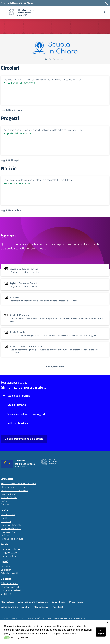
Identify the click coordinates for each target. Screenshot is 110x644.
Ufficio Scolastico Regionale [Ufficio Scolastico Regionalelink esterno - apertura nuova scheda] (14, 487)
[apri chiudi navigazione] (4, 13)
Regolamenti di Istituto (12, 539)
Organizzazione (8, 532)
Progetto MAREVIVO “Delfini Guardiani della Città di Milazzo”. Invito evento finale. (43, 80)
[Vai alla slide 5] (62, 59)
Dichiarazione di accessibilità (15, 607)
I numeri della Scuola (11, 525)
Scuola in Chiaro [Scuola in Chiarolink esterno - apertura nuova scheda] (9, 494)
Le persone (6, 521)
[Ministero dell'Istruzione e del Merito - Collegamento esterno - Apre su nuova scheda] (17, 3)
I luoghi (4, 518)
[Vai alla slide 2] (50, 59)
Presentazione (8, 514)
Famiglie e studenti (10, 553)
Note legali (58, 607)
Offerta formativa (9, 583)
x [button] (108, 622)
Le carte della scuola (11, 528)
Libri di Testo (7, 594)
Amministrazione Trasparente (33, 602)
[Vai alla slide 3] (54, 59)
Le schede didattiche (11, 587)
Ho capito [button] (101, 632)
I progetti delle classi (11, 590)
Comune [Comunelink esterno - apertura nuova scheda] (5, 504)
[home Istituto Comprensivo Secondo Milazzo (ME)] (22, 13)
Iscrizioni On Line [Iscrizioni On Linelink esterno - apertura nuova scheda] (9, 497)
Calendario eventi (9, 573)
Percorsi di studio (9, 556)
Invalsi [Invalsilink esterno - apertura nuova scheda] (4, 501)
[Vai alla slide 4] (58, 59)
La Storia (5, 535)
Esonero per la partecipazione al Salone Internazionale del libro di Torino (38, 180)
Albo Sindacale (41, 607)
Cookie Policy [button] (69, 634)
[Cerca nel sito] (104, 13)
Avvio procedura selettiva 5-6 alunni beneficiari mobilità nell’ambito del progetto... (43, 130)
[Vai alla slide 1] (46, 59)
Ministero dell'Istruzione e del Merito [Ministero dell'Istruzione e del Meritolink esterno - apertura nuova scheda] (18, 483)
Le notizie (5, 566)
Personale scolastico (11, 549)
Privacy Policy (76, 602)
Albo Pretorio (7, 602)
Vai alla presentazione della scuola (24, 439)
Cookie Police (58, 602)
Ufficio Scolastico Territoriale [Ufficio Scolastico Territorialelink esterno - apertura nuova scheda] (14, 490)
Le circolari (6, 570)
